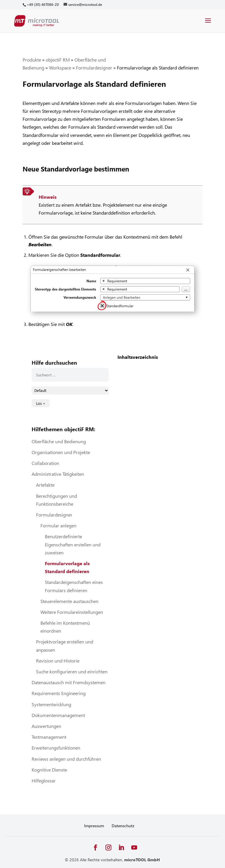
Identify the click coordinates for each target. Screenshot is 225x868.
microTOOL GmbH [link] (142, 860)
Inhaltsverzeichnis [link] (138, 357)
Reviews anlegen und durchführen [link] (66, 759)
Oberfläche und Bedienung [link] (59, 441)
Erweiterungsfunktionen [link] (56, 748)
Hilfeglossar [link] (44, 780)
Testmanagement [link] (49, 737)
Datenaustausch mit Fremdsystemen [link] (69, 682)
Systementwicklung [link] (51, 704)
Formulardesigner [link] (94, 68)
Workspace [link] (60, 68)
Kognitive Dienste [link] (49, 770)
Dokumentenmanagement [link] (58, 715)
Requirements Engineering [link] (59, 693)
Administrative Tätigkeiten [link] (58, 474)
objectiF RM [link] (58, 60)
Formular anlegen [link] (58, 525)
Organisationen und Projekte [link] (61, 452)
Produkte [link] (32, 60)
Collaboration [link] (45, 463)
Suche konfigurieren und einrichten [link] (72, 671)
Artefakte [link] (45, 485)
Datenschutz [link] (123, 826)
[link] (43, 5)
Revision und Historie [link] (58, 661)
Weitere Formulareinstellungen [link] (72, 612)
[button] (208, 24)
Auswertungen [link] (46, 726)
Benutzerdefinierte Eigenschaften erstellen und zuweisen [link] (73, 544)
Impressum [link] (94, 826)
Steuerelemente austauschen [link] (69, 601)
